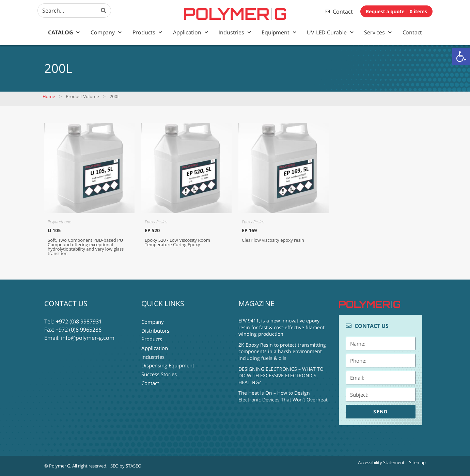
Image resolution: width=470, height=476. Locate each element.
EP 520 (152, 230)
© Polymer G (57, 466)
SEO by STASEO (126, 466)
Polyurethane (59, 222)
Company (106, 32)
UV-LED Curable (330, 32)
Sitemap (417, 462)
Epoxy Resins (156, 222)
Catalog (64, 32)
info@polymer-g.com (88, 338)
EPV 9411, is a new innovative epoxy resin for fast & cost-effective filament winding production (281, 327)
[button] (461, 57)
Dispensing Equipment (168, 362)
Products (147, 32)
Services (378, 32)
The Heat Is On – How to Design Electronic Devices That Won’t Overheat (283, 396)
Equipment (279, 32)
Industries (235, 32)
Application (191, 32)
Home (49, 96)
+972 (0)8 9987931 (79, 321)
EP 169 (249, 230)
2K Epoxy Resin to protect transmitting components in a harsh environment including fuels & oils (282, 351)
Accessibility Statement (381, 462)
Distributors (155, 330)
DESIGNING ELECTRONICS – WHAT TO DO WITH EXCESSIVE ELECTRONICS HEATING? (281, 376)
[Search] (104, 11)
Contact (412, 32)
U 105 (54, 230)
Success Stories (159, 370)
